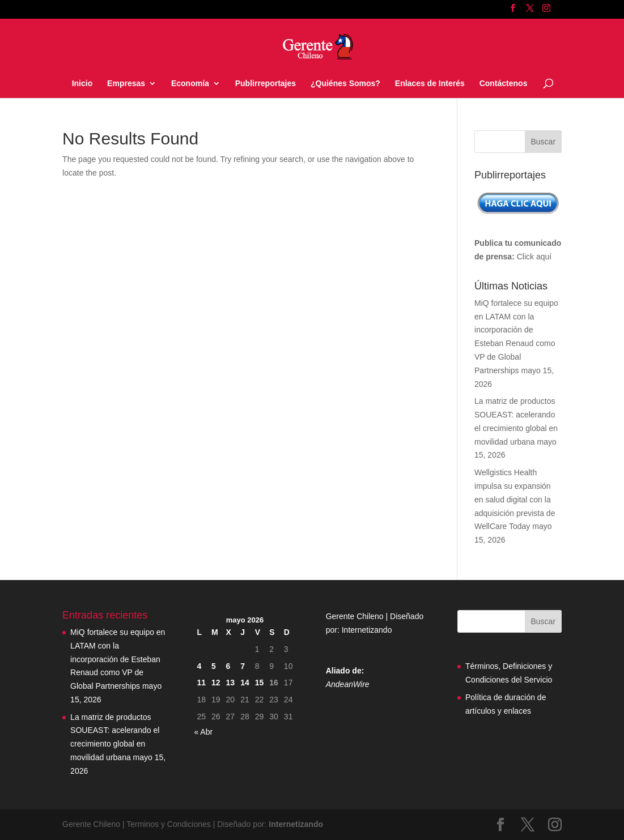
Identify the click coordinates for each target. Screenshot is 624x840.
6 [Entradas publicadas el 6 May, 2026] (228, 666)
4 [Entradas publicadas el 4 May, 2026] (199, 666)
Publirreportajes (266, 84)
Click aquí (534, 257)
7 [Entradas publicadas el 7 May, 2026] (243, 666)
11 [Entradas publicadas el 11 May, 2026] (201, 683)
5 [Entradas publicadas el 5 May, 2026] (214, 666)
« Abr (203, 732)
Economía (190, 84)
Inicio (82, 84)
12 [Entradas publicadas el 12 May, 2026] (216, 683)
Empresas (126, 84)
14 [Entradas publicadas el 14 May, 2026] (245, 683)
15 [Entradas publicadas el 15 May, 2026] (260, 683)
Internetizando (367, 630)
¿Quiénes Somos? (345, 84)
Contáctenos (504, 84)
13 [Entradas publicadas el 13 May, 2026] (231, 683)
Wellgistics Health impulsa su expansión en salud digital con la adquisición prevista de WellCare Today (515, 499)
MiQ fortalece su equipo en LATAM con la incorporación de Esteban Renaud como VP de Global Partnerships (118, 659)
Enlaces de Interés (430, 84)
